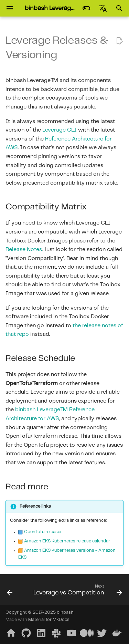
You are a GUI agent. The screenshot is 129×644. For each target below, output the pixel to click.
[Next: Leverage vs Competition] (77, 592)
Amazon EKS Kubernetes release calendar (67, 541)
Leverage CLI (60, 130)
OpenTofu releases (43, 532)
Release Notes (24, 250)
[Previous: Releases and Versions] (10, 592)
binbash (65, 612)
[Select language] (103, 8)
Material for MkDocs (49, 620)
